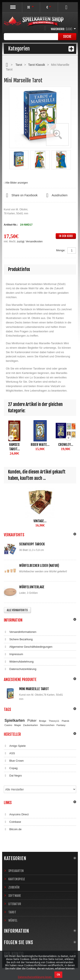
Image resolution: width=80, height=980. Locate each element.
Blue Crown (14, 761)
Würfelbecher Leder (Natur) (39, 566)
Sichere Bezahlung (18, 639)
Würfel (13, 920)
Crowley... (66, 445)
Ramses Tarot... (15, 447)
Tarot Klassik (37, 65)
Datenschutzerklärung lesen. (35, 977)
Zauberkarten (31, 725)
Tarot (19, 65)
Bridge (43, 721)
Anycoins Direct (16, 814)
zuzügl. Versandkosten (30, 241)
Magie (18, 725)
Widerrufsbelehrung (19, 662)
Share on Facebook (21, 195)
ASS (9, 753)
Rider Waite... (40, 445)
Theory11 (54, 721)
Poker (32, 720)
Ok (58, 975)
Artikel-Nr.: (11, 225)
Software (15, 896)
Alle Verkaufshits (17, 610)
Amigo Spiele (15, 746)
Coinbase (12, 822)
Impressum (14, 654)
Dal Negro (13, 776)
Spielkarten (15, 720)
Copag (11, 768)
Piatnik (65, 721)
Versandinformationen (20, 632)
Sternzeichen (47, 725)
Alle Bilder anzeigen (17, 183)
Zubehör (14, 887)
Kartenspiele (17, 879)
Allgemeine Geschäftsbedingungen (28, 647)
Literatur (15, 904)
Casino (8, 725)
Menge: (61, 250)
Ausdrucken (56, 195)
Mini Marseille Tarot (34, 689)
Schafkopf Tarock (32, 544)
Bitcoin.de (13, 829)
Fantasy (61, 725)
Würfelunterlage (32, 587)
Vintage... (40, 521)
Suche (67, 37)
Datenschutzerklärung (20, 669)
